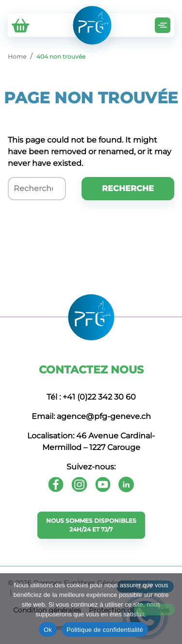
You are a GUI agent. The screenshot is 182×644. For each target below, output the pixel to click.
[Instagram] (79, 484)
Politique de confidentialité (105, 630)
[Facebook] (56, 484)
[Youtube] (103, 484)
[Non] (154, 610)
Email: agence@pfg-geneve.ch (91, 416)
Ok (48, 630)
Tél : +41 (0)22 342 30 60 (91, 397)
